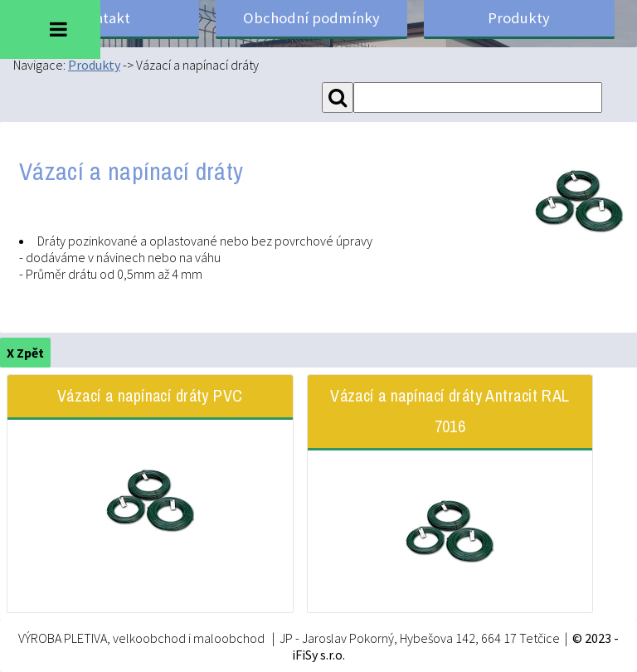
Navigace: (41, 65)
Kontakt (104, 18)
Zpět (30, 353)
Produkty (519, 18)
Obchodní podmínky (311, 18)
